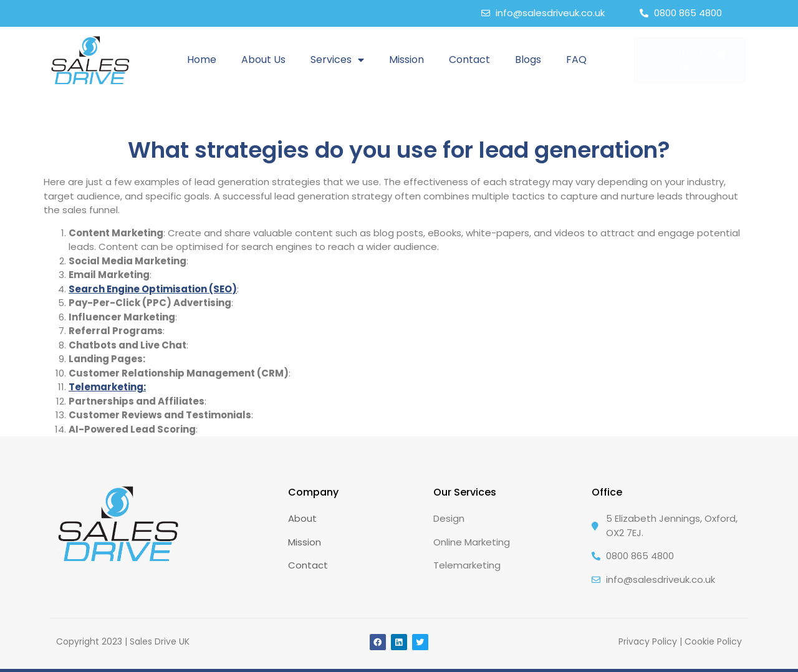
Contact (469, 60)
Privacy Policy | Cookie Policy (680, 641)
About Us (263, 60)
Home (202, 60)
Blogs (528, 60)
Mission (406, 60)
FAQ (576, 60)
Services (337, 60)
